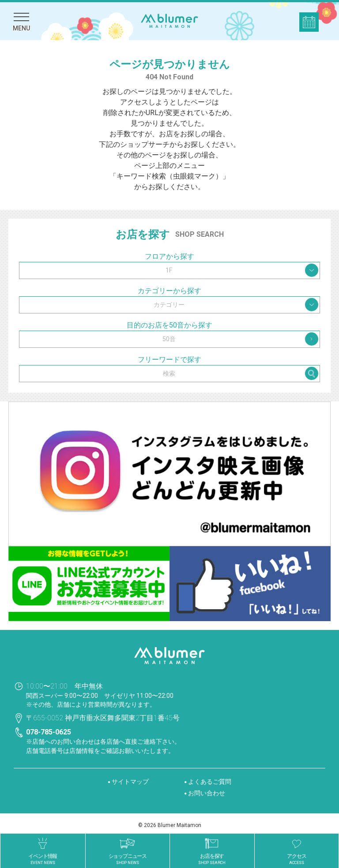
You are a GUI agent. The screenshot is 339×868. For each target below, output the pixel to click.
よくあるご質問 (210, 782)
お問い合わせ (207, 793)
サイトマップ (130, 782)
